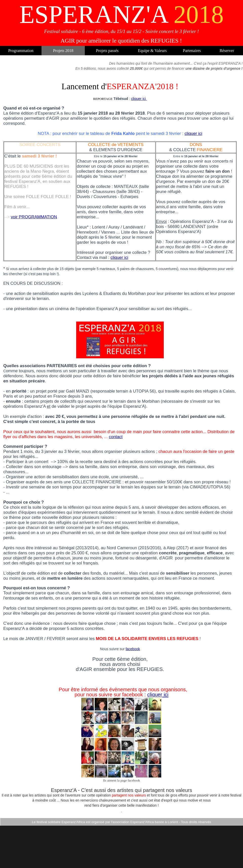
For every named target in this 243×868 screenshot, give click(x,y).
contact (116, 437)
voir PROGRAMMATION (34, 217)
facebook (133, 649)
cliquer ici (139, 99)
